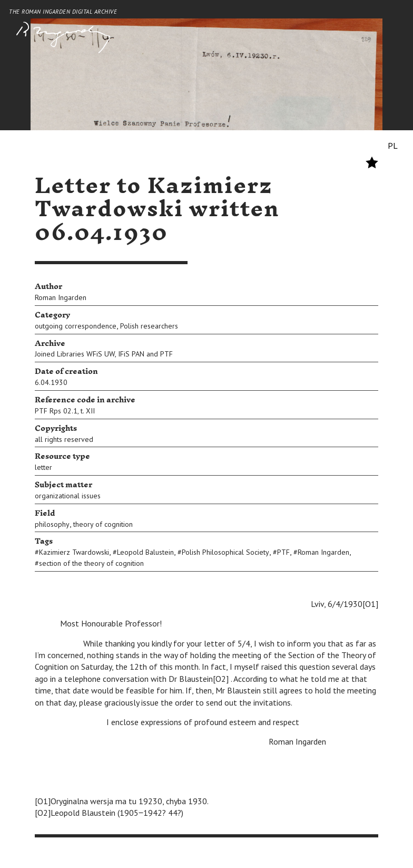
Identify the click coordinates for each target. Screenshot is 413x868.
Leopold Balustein (145, 552)
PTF (283, 552)
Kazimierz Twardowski (74, 552)
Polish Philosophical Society (225, 552)
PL (393, 146)
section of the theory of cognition (91, 563)
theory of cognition (103, 524)
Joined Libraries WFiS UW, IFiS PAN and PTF (104, 354)
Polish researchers (149, 326)
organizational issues (68, 496)
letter (43, 467)
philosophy (52, 524)
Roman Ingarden (61, 297)
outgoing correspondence (76, 326)
